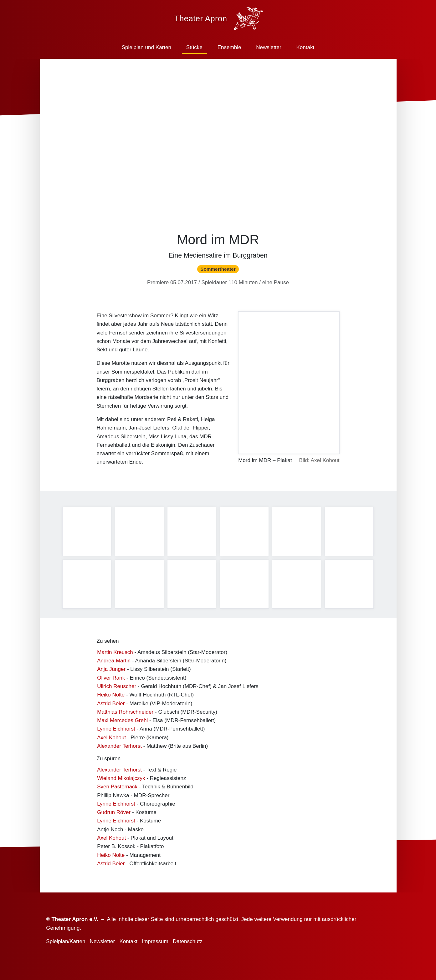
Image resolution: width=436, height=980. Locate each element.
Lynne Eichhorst (116, 730)
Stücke (194, 47)
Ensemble (229, 47)
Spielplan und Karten (146, 47)
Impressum (155, 941)
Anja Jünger (111, 671)
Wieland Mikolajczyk (121, 780)
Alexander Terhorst (119, 747)
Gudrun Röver (114, 814)
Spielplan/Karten (66, 941)
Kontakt (305, 47)
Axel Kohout (111, 739)
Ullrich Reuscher (117, 688)
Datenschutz (188, 941)
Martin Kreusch (115, 653)
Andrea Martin (114, 662)
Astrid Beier (111, 705)
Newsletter (269, 47)
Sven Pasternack (117, 788)
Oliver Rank (111, 679)
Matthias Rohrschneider (125, 713)
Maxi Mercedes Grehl (122, 722)
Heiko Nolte (111, 696)
